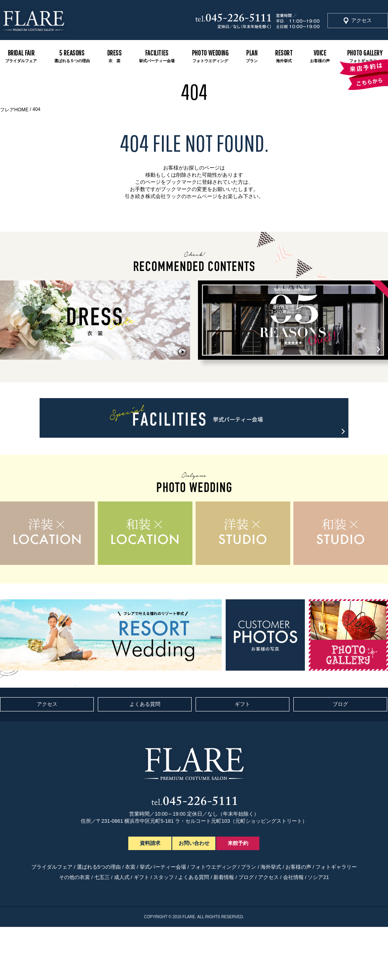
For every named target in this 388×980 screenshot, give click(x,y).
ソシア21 (318, 877)
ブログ (340, 704)
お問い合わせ (194, 843)
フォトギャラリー (336, 867)
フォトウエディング (214, 867)
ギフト (242, 704)
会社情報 (293, 877)
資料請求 (150, 843)
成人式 (122, 877)
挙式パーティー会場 (163, 867)
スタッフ (164, 877)
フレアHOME (14, 110)
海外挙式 (271, 867)
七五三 (102, 877)
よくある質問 (145, 704)
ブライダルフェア (52, 867)
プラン (248, 867)
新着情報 (224, 877)
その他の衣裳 (74, 877)
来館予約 (238, 843)
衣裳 (130, 867)
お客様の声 (298, 867)
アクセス (361, 20)
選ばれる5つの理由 (99, 867)
